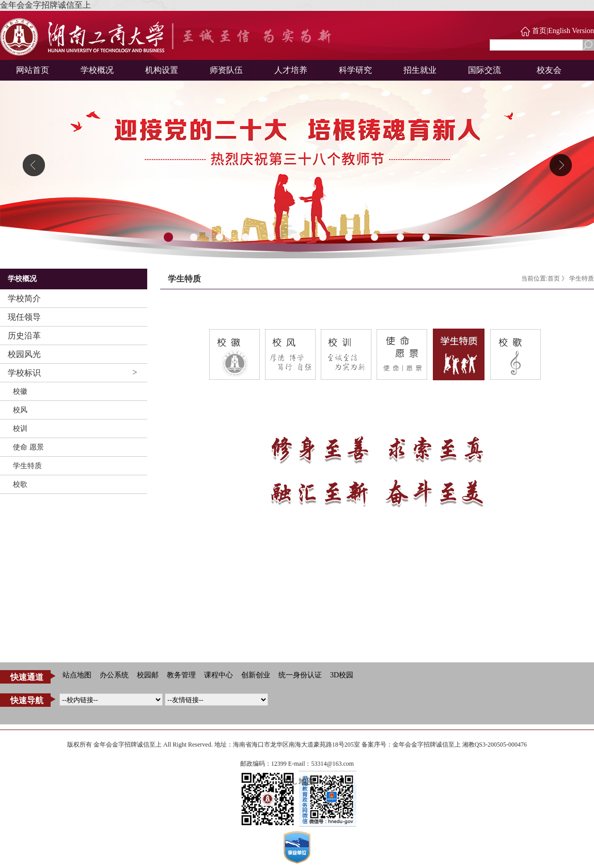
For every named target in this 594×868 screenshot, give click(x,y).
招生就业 (420, 70)
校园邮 (148, 675)
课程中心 (218, 675)
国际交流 (484, 70)
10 (400, 238)
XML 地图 (297, 781)
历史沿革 (24, 336)
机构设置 (162, 70)
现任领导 (24, 317)
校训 (20, 429)
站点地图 (77, 675)
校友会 (549, 70)
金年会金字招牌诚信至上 (45, 5)
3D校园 (342, 675)
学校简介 (24, 298)
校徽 (20, 391)
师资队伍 (226, 70)
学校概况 (97, 70)
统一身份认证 (300, 675)
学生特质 (27, 466)
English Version (571, 31)
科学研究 (355, 70)
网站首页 (33, 70)
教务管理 (181, 675)
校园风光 (24, 354)
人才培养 (291, 70)
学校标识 (24, 373)
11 (426, 238)
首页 (539, 31)
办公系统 (114, 675)
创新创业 (256, 675)
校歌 (20, 484)
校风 (20, 410)
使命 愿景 (28, 447)
